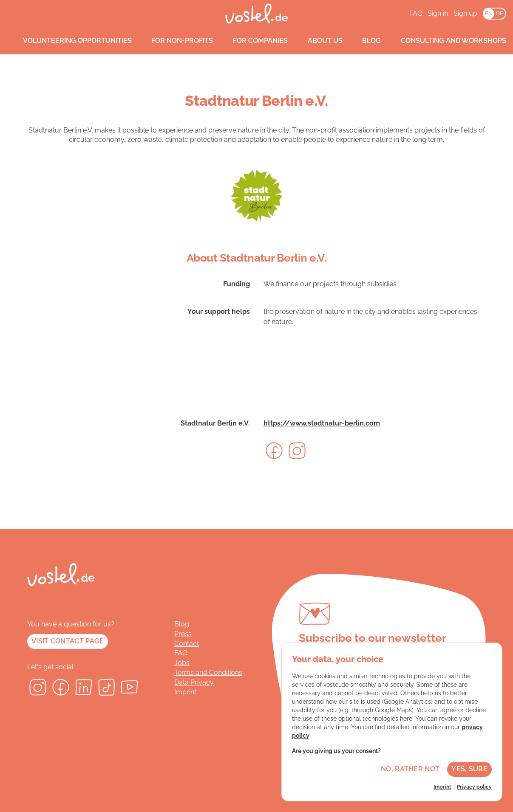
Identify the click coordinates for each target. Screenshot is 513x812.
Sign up (465, 13)
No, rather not (410, 769)
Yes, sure (469, 769)
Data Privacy (194, 682)
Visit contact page (68, 641)
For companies (252, 41)
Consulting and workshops (445, 41)
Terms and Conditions (208, 672)
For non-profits (174, 41)
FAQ (416, 13)
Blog (364, 41)
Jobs (182, 663)
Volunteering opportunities (69, 41)
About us (317, 41)
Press (183, 634)
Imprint (185, 692)
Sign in (438, 13)
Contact (187, 644)
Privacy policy (474, 787)
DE (500, 13)
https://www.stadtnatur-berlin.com (322, 423)
